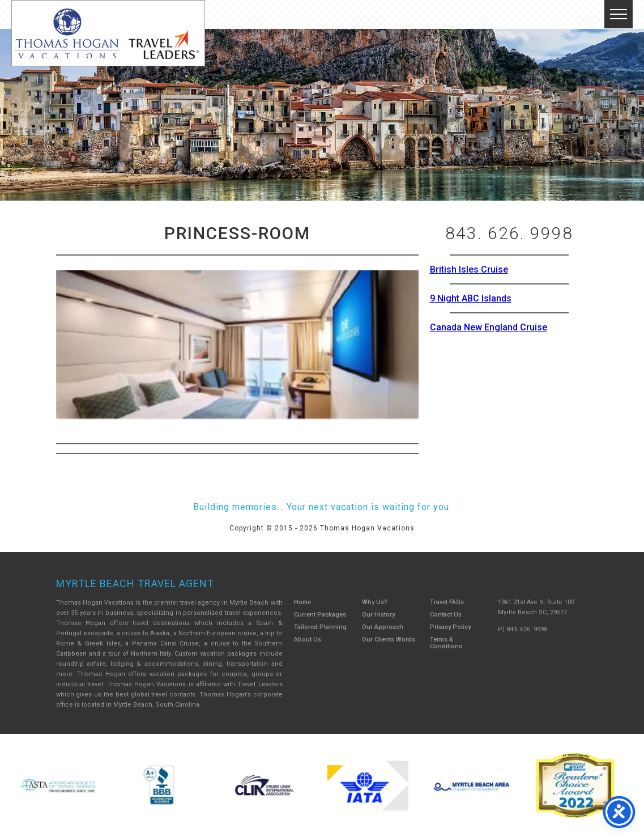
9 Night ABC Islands (471, 298)
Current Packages (320, 615)
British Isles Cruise (469, 269)
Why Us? (375, 602)
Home (302, 602)
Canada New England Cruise (489, 327)
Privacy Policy (450, 627)
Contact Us (446, 615)
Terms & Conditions (446, 643)
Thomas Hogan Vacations (108, 33)
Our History (378, 615)
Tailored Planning (320, 627)
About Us (308, 640)
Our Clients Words (389, 640)
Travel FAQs (447, 602)
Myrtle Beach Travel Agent (135, 583)
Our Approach (383, 627)
